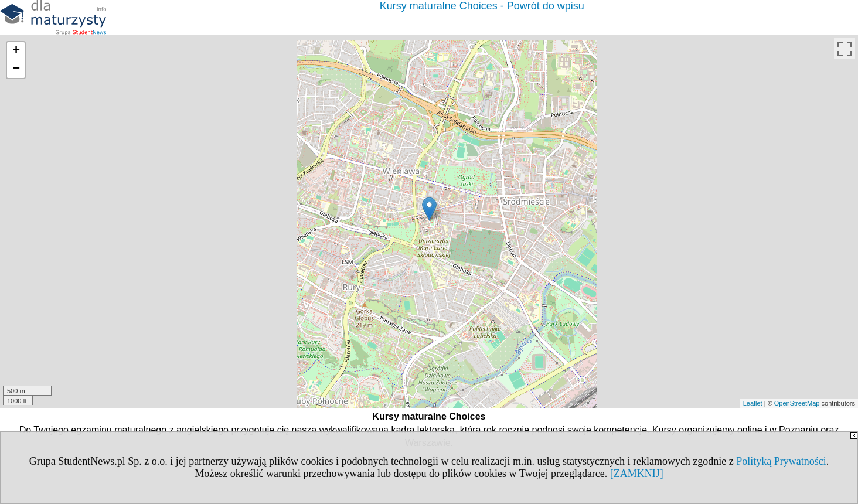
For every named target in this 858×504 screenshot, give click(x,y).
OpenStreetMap (797, 403)
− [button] (16, 69)
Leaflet (753, 403)
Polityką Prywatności (781, 461)
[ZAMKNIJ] (637, 474)
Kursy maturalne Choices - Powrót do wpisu (482, 6)
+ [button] (16, 51)
